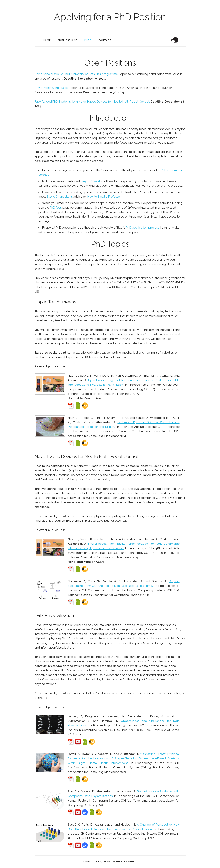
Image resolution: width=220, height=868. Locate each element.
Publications (68, 40)
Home (47, 40)
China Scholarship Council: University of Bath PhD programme (76, 74)
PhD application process (142, 228)
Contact (105, 40)
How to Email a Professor (104, 197)
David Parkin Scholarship (51, 88)
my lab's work (91, 181)
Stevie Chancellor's (60, 197)
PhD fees (56, 208)
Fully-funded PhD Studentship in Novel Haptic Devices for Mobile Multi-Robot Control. (92, 102)
